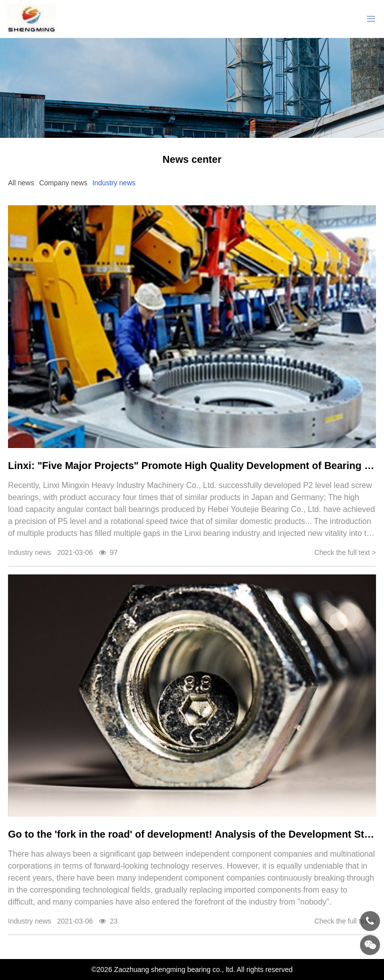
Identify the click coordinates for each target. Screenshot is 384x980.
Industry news (114, 183)
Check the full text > (345, 552)
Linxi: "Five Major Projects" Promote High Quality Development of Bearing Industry (192, 466)
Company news (63, 183)
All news (21, 183)
